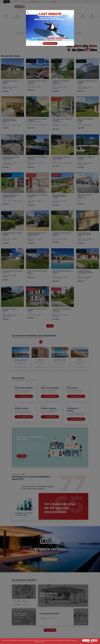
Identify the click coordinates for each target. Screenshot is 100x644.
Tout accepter (86, 640)
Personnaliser (90, 642)
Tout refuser (94, 640)
